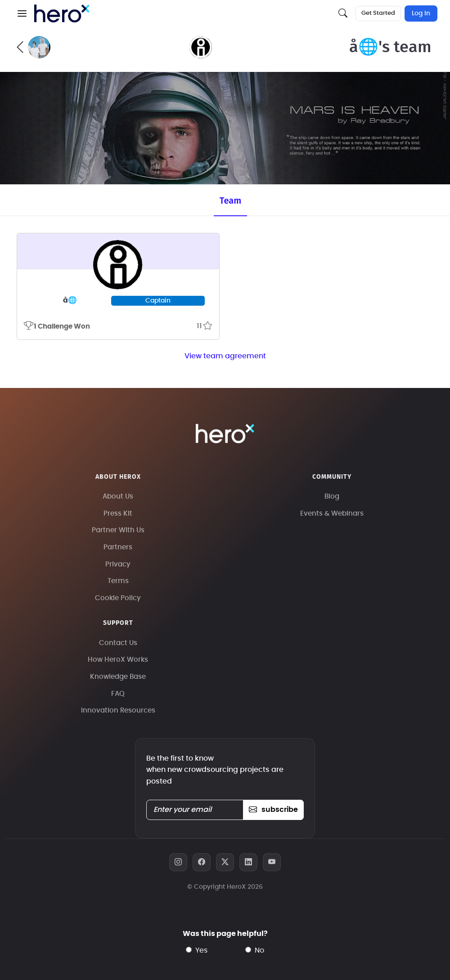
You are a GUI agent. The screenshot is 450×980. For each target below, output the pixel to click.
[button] (22, 13)
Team (230, 200)
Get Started (378, 13)
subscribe (273, 810)
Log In (421, 13)
